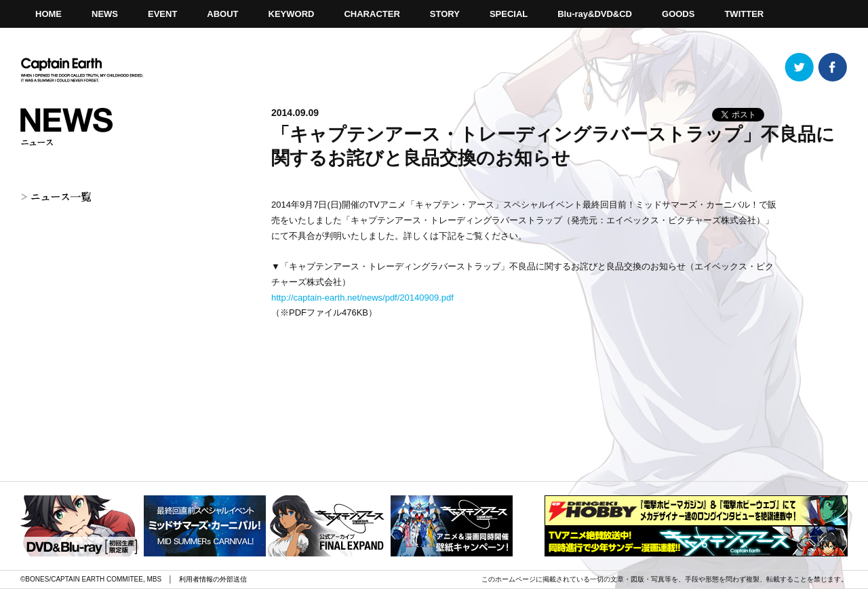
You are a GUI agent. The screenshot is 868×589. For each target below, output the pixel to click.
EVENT (162, 14)
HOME (48, 14)
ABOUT (222, 14)
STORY (445, 14)
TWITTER (744, 14)
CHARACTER (372, 14)
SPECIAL (509, 14)
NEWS (105, 14)
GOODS (678, 14)
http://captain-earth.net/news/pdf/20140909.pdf (362, 298)
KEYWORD (292, 14)
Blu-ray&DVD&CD (595, 14)
